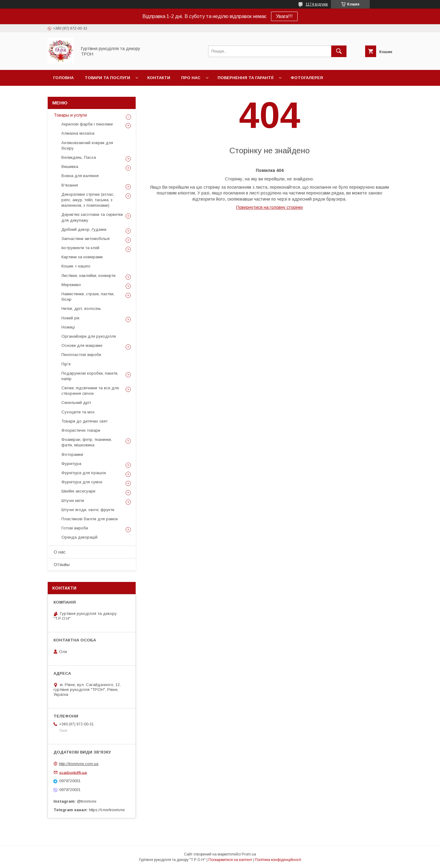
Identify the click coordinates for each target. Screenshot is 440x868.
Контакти (159, 78)
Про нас (191, 78)
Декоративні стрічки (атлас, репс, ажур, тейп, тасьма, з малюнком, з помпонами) (88, 200)
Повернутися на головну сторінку (270, 207)
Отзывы (62, 565)
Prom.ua (249, 854)
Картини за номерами (82, 257)
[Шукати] (339, 51)
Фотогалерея (307, 78)
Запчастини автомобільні (86, 239)
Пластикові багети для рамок (90, 519)
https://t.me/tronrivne (107, 810)
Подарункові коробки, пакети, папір (90, 376)
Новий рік (70, 318)
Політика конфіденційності (278, 860)
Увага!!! (284, 16)
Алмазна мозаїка (78, 133)
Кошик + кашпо (76, 266)
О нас (60, 552)
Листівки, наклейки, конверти (88, 276)
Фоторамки (72, 454)
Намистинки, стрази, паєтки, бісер (88, 297)
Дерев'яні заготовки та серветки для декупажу (92, 217)
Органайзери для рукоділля (89, 336)
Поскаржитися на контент (230, 860)
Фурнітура (71, 464)
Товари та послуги (107, 78)
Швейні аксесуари (78, 491)
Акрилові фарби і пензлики (87, 124)
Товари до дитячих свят (84, 421)
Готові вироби (75, 528)
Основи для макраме (82, 345)
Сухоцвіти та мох (78, 412)
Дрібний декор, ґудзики (84, 229)
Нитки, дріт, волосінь (81, 309)
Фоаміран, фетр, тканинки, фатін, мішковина (87, 442)
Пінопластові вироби (81, 355)
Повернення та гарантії (246, 78)
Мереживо (71, 285)
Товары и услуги (70, 115)
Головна (63, 78)
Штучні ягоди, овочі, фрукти (88, 510)
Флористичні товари (81, 430)
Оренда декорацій (79, 537)
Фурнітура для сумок (82, 482)
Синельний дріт (76, 403)
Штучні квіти (73, 501)
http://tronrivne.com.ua (79, 764)
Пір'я (66, 364)
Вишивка (70, 167)
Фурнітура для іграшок (84, 473)
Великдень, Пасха (79, 157)
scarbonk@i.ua (73, 772)
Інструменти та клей (80, 248)
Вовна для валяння (80, 176)
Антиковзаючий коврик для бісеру (87, 145)
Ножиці (68, 327)
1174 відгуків (317, 4)
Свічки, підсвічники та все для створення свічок (90, 391)
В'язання (70, 185)
